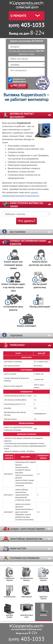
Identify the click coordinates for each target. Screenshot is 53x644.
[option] (10, 575)
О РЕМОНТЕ (18, 16)
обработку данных (19, 81)
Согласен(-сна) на (19, 80)
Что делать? (26, 221)
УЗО (42, 149)
